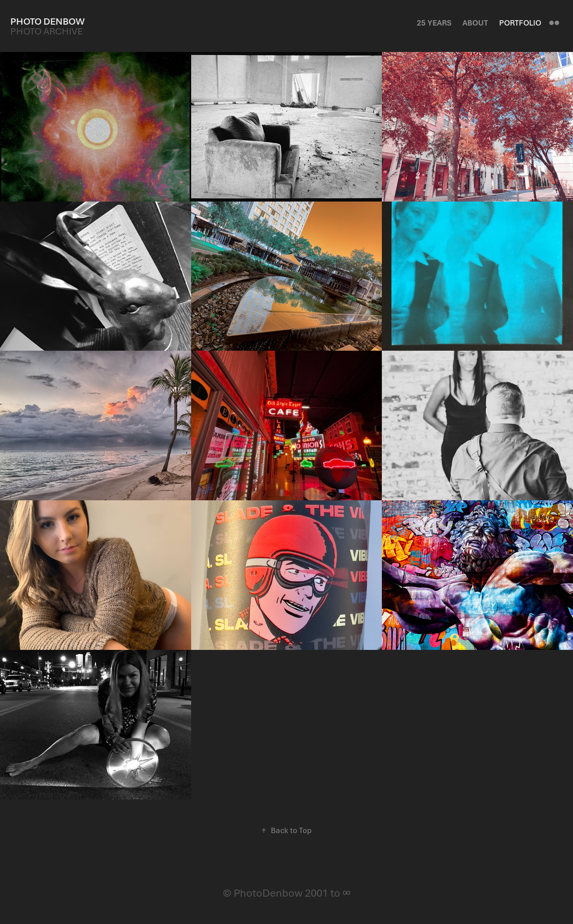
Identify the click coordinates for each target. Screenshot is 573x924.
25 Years (434, 23)
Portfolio (520, 23)
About (475, 23)
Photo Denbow (47, 21)
